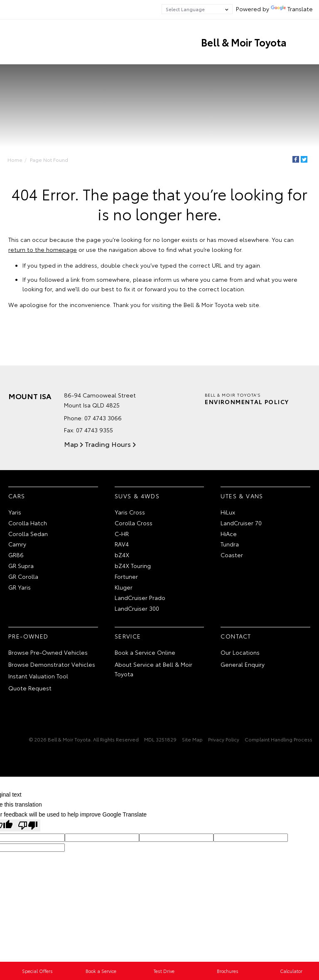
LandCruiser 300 (137, 608)
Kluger (124, 587)
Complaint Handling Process (279, 739)
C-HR (122, 534)
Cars (17, 496)
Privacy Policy (224, 739)
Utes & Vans (242, 496)
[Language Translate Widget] (197, 9)
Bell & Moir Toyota (244, 42)
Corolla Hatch (28, 523)
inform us (167, 279)
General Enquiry (243, 664)
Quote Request (30, 688)
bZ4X (122, 555)
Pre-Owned (28, 636)
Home (15, 160)
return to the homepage (43, 249)
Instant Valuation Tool (38, 676)
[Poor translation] (28, 825)
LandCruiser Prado (140, 597)
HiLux (228, 512)
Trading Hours (108, 444)
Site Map (192, 739)
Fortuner (126, 576)
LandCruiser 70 (241, 523)
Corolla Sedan (28, 534)
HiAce (229, 534)
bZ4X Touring (133, 566)
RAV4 (122, 544)
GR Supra (21, 566)
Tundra (230, 544)
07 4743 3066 (103, 418)
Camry (17, 544)
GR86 (16, 555)
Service (128, 636)
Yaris (15, 512)
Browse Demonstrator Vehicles (52, 664)
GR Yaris (20, 587)
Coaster (232, 555)
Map (71, 444)
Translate (292, 9)
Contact (236, 636)
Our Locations (240, 652)
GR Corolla (23, 576)
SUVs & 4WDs (137, 496)
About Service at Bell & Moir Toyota (153, 669)
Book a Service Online (145, 652)
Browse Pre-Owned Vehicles (48, 652)
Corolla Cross (134, 523)
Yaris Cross (130, 512)
